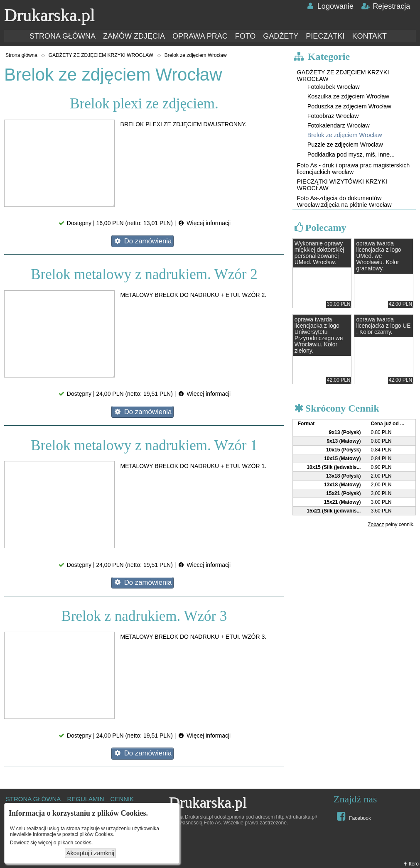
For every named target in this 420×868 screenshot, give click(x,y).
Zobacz (376, 525)
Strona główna (21, 55)
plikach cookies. (75, 843)
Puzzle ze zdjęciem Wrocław (345, 145)
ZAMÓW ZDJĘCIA (134, 36)
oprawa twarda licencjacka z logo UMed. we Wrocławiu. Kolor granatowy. (378, 256)
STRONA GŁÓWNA (63, 36)
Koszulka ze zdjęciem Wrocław (348, 96)
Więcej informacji (204, 223)
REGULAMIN (85, 799)
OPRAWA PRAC (200, 36)
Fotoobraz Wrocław (333, 116)
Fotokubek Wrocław (334, 87)
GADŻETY (281, 36)
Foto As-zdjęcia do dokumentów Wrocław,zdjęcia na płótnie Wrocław (344, 201)
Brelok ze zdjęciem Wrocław (196, 55)
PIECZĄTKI (325, 36)
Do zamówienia (142, 241)
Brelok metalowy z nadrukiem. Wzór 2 (144, 274)
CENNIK (122, 799)
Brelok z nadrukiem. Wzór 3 (144, 616)
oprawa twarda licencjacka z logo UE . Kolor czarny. (383, 326)
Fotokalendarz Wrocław (339, 125)
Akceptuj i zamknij (90, 853)
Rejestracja (386, 6)
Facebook (353, 816)
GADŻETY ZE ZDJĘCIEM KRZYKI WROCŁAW (101, 55)
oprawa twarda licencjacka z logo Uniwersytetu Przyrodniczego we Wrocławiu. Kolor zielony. (319, 335)
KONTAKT (369, 36)
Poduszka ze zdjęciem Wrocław (349, 106)
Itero (410, 864)
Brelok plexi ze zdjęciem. (144, 104)
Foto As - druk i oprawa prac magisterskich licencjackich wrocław (353, 169)
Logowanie (329, 6)
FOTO (246, 36)
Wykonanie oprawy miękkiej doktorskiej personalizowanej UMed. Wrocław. (319, 253)
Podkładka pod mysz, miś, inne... (351, 154)
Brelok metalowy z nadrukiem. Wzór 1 (144, 445)
